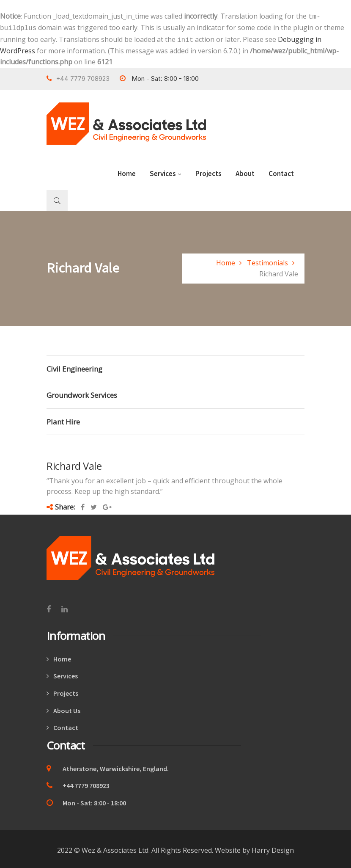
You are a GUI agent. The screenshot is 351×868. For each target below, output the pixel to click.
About (245, 171)
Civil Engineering (74, 366)
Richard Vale (74, 463)
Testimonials (267, 260)
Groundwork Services (82, 393)
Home (127, 171)
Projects (208, 171)
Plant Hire (63, 419)
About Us (67, 708)
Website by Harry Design (254, 848)
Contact (281, 171)
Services (166, 171)
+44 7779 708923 (78, 783)
